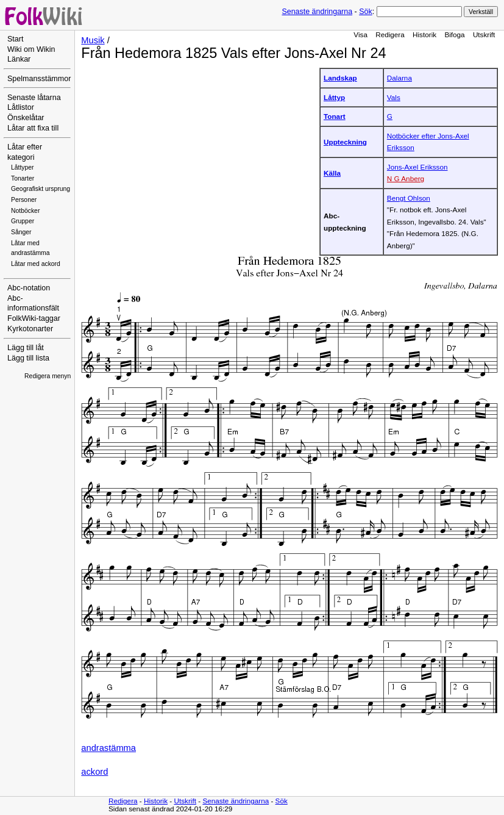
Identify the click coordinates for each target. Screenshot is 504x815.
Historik (424, 34)
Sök (365, 12)
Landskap (340, 78)
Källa (332, 173)
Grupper (23, 221)
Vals (394, 97)
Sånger (21, 232)
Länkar (19, 59)
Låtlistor (21, 107)
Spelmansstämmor (39, 79)
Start (15, 39)
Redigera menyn (48, 376)
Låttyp (334, 97)
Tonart (335, 116)
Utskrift (484, 34)
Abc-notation (29, 288)
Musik (93, 40)
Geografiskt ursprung (41, 189)
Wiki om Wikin (31, 49)
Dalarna (399, 78)
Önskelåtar (26, 118)
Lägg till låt (26, 348)
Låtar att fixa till (33, 128)
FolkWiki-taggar (34, 318)
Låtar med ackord (36, 264)
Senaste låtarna (34, 98)
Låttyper (23, 167)
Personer (24, 200)
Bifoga (454, 34)
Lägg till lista (28, 358)
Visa (360, 34)
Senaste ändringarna (317, 12)
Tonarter (23, 178)
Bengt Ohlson (409, 198)
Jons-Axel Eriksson (417, 167)
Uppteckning (345, 142)
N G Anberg (406, 178)
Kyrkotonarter (30, 329)
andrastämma (108, 748)
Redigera (390, 34)
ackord (94, 772)
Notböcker (25, 211)
